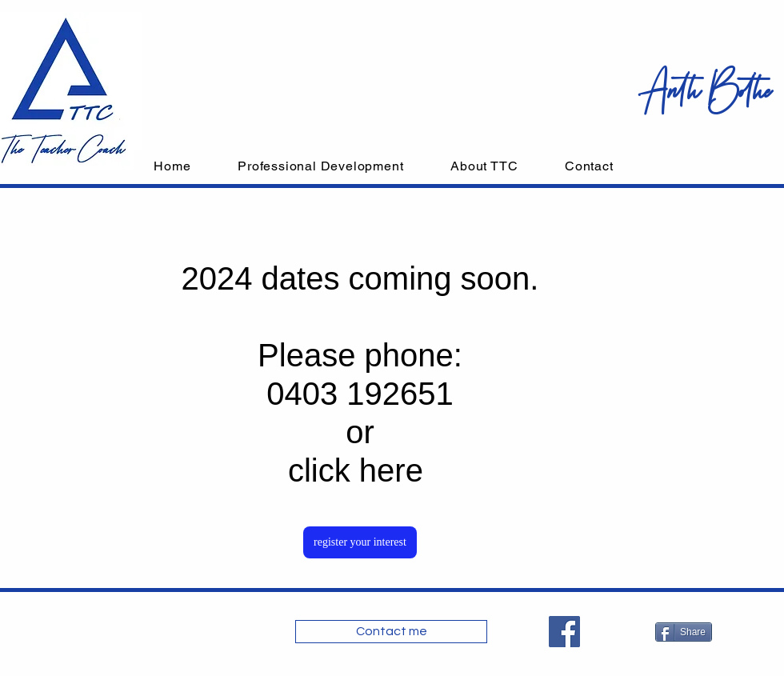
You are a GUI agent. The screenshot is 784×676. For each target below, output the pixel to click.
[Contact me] (391, 632)
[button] (321, 166)
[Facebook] (564, 632)
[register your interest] (360, 542)
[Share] (684, 632)
